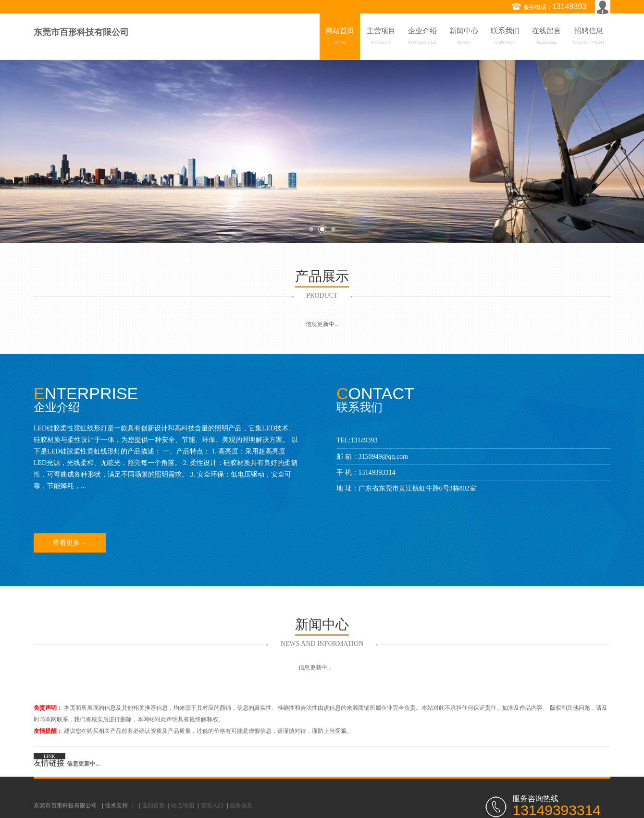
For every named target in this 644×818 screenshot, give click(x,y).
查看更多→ (70, 543)
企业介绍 (422, 38)
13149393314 (377, 472)
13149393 (569, 6)
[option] (322, 151)
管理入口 (212, 805)
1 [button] (311, 229)
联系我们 (505, 38)
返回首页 (153, 805)
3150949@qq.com (384, 457)
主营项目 (381, 38)
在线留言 (546, 38)
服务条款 (241, 805)
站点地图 (183, 805)
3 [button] (333, 229)
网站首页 (340, 38)
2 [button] (322, 229)
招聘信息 (589, 38)
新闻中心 (464, 38)
